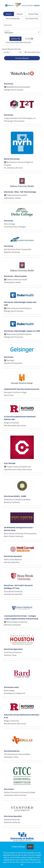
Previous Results (22, 58)
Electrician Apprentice (13, 649)
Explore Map (33, 14)
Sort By (6, 52)
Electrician (9, 84)
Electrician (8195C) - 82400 (15, 496)
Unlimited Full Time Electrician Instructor (22, 389)
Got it (30, 847)
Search (9, 14)
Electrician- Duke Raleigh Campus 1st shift (22, 331)
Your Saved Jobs (32, 18)
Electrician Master (12, 751)
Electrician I (9, 789)
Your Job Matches (13, 18)
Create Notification (32, 52)
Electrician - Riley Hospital (15, 276)
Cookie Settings (18, 847)
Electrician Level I (11, 687)
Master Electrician (12, 159)
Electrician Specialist (13, 556)
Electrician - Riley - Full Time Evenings (20, 192)
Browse (20, 14)
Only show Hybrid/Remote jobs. (19, 42)
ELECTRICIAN (10, 463)
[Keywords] (22, 25)
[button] (29, 39)
